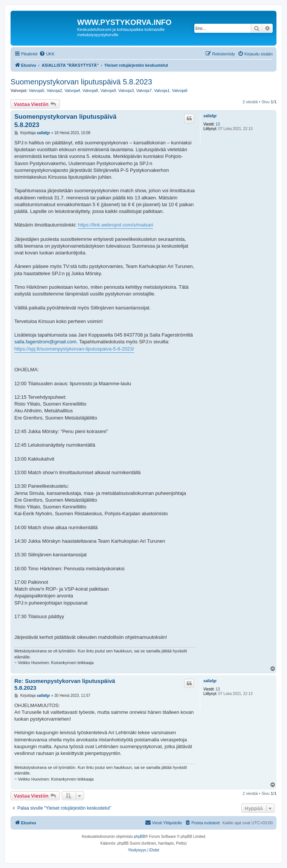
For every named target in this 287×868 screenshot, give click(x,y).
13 (218, 124)
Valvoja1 (162, 90)
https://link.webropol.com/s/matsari (115, 225)
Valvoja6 (179, 90)
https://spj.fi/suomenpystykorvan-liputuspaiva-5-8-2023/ (74, 349)
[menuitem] (47, 54)
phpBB (140, 837)
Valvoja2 (54, 90)
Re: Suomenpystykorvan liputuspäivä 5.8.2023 (65, 684)
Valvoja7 (144, 90)
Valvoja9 (108, 90)
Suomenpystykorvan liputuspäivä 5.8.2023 (81, 82)
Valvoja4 (72, 90)
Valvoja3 (126, 90)
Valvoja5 (36, 90)
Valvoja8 (90, 90)
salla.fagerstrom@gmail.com (45, 342)
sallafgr (210, 116)
